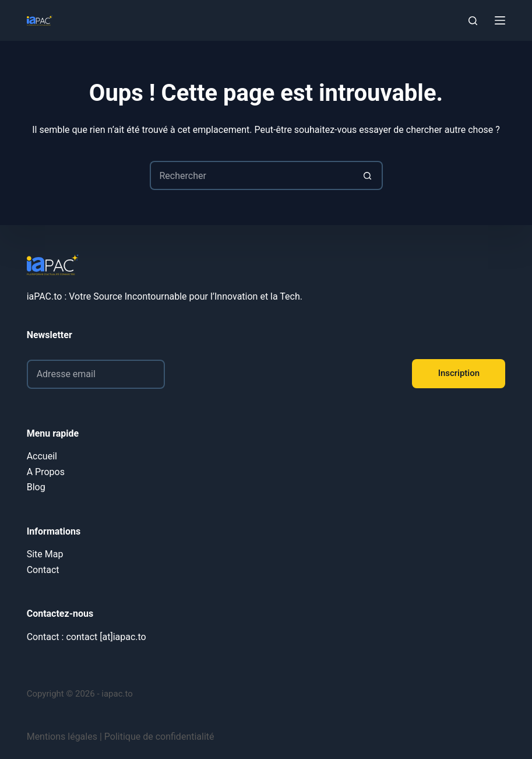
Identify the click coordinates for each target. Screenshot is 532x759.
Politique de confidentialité (159, 737)
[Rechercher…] (252, 175)
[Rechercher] (473, 21)
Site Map (45, 554)
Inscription (459, 373)
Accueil (42, 456)
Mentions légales (62, 737)
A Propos (46, 472)
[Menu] (500, 20)
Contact (43, 570)
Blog (36, 487)
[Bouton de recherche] (368, 175)
